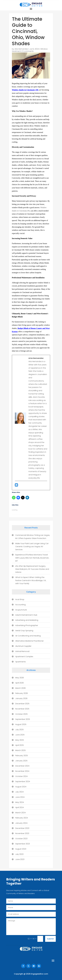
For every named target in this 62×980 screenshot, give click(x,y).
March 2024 (20, 813)
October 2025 (21, 714)
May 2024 (20, 802)
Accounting (20, 605)
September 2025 (23, 719)
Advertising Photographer (27, 625)
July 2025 (19, 730)
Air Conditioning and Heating (28, 636)
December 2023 (22, 828)
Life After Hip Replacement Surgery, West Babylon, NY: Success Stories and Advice (32, 569)
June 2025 (20, 735)
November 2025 (22, 709)
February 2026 (22, 693)
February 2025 (22, 756)
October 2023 (21, 839)
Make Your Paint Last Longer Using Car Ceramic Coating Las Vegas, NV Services (32, 547)
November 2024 (22, 771)
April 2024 (19, 807)
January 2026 (21, 698)
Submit (50, 939)
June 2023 (20, 859)
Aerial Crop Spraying (24, 631)
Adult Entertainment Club (26, 615)
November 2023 (22, 833)
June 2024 (20, 797)
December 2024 (22, 766)
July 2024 (19, 792)
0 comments (28, 51)
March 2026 (20, 688)
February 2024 (22, 818)
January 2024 (21, 823)
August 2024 (21, 787)
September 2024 (23, 781)
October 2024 (21, 776)
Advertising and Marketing (27, 620)
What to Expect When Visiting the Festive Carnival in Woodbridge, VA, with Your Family (31, 580)
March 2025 (20, 750)
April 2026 (19, 683)
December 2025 (22, 704)
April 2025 (19, 745)
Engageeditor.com (40, 974)
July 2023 (19, 854)
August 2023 (21, 849)
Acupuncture (21, 610)
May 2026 (20, 678)
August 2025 (21, 724)
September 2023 (23, 844)
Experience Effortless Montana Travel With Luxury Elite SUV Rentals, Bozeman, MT (32, 558)
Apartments (21, 662)
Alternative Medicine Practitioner (29, 641)
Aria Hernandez (21, 49)
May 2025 (20, 740)
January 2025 (21, 761)
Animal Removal (22, 651)
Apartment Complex (24, 657)
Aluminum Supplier (23, 646)
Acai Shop (20, 599)
